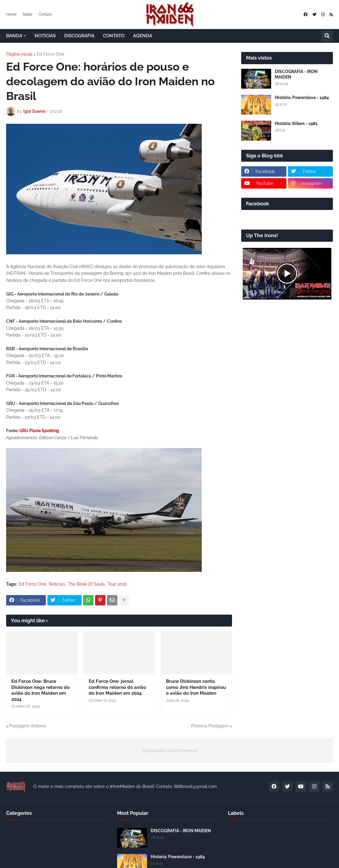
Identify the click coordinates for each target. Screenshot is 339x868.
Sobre (28, 14)
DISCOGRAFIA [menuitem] (79, 36)
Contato (45, 14)
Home (11, 14)
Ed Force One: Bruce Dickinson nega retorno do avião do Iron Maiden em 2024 (41, 690)
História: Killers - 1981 (296, 123)
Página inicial (19, 54)
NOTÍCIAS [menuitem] (45, 36)
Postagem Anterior (28, 726)
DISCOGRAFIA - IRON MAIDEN (296, 74)
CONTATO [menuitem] (114, 36)
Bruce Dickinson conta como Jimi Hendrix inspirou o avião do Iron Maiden (196, 687)
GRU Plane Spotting (39, 431)
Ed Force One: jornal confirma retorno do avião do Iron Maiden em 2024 (117, 687)
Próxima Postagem (210, 726)
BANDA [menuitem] (14, 36)
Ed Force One (50, 54)
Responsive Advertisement (170, 751)
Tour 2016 (117, 584)
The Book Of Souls (86, 584)
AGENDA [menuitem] (143, 36)
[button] (327, 36)
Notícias (57, 584)
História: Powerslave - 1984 (302, 97)
